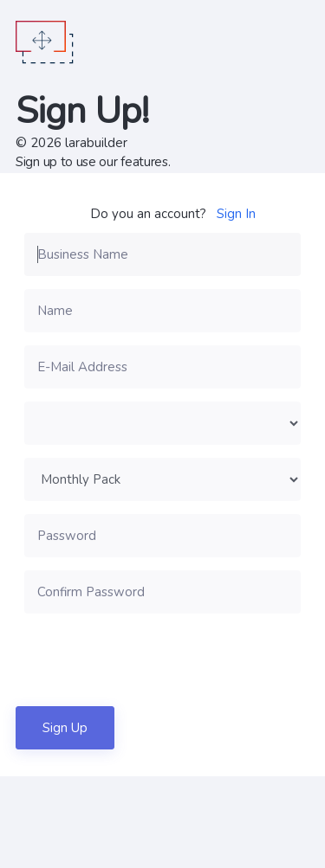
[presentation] (156, 659)
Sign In (236, 214)
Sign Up (65, 728)
